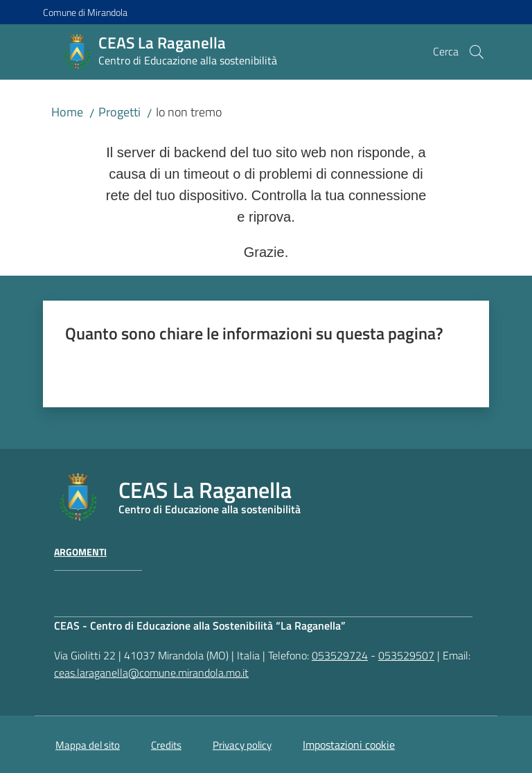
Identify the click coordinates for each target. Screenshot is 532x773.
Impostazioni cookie (349, 745)
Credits (166, 745)
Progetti (119, 112)
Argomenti (80, 552)
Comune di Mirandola (85, 12)
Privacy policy (242, 745)
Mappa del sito (88, 745)
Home (67, 112)
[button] (477, 52)
